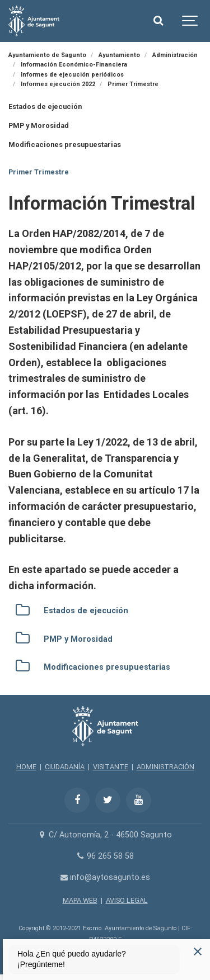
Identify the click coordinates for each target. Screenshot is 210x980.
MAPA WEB (80, 900)
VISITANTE (111, 767)
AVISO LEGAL (127, 900)
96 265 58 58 (105, 856)
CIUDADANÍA (65, 767)
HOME (26, 767)
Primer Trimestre (39, 172)
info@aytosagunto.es (105, 877)
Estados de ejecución (45, 106)
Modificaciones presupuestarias (65, 145)
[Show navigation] (190, 21)
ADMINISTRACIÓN (165, 767)
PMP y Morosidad (39, 126)
